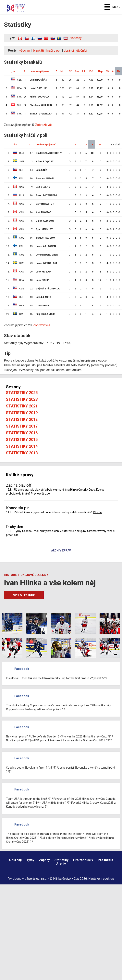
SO (107, 71)
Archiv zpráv (61, 551)
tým (13, 71)
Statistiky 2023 (22, 399)
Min (62, 71)
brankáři (38, 51)
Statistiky (61, 860)
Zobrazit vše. (44, 125)
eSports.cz (32, 879)
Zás (77, 71)
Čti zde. (98, 512)
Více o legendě (24, 595)
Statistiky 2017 (22, 426)
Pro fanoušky (83, 860)
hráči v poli (54, 51)
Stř (70, 71)
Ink (84, 71)
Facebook (22, 669)
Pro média (105, 860)
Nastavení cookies (101, 879)
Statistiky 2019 (22, 413)
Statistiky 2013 (22, 453)
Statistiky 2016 (22, 433)
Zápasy (44, 860)
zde (47, 494)
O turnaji (15, 860)
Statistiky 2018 (22, 419)
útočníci (82, 51)
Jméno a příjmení (39, 71)
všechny (76, 38)
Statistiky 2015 (22, 440)
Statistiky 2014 (22, 446)
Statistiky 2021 (22, 406)
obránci (69, 51)
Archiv (61, 864)
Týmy (30, 860)
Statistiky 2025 (22, 393)
